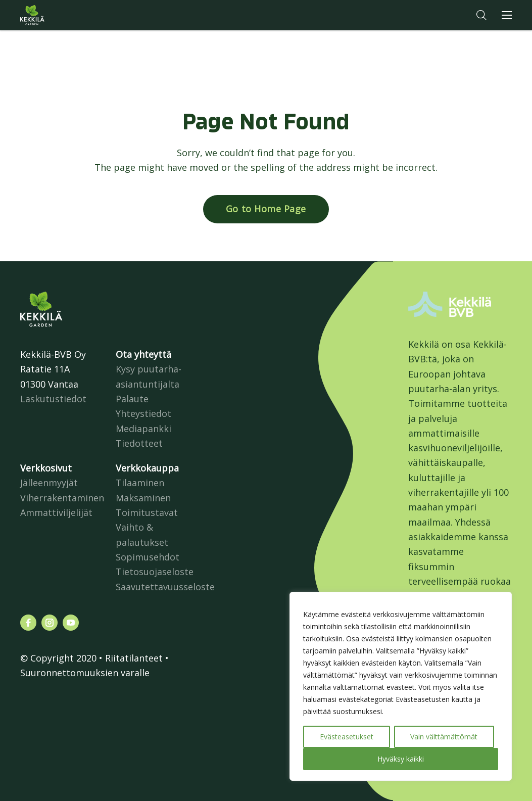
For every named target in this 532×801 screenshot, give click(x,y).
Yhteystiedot (143, 413)
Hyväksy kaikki (401, 759)
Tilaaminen (140, 483)
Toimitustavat (147, 512)
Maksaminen (143, 498)
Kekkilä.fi (53, 15)
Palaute (132, 399)
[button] (481, 15)
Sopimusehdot (148, 557)
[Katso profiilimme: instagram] (50, 623)
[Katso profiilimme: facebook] (28, 623)
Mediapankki (143, 429)
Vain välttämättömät (444, 737)
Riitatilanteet (134, 658)
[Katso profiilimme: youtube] (71, 623)
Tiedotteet (139, 443)
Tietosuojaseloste (155, 572)
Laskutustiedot (53, 399)
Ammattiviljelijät (56, 512)
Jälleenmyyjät (49, 483)
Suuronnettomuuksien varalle (85, 673)
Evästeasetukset (347, 737)
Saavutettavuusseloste (165, 587)
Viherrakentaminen (62, 498)
